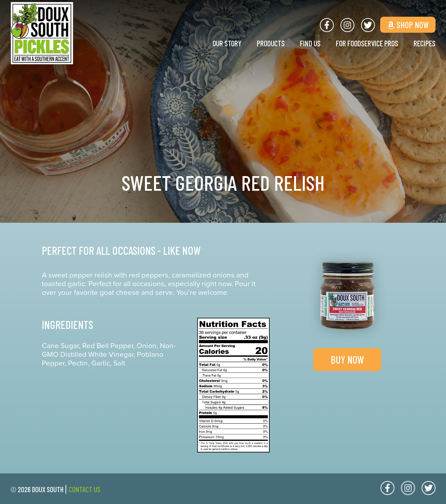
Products (260, 43)
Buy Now (347, 360)
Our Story (214, 43)
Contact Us (84, 489)
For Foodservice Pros (362, 43)
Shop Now (408, 24)
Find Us (302, 43)
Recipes (424, 43)
